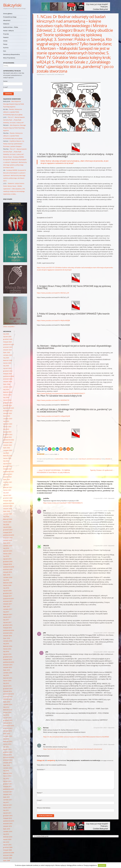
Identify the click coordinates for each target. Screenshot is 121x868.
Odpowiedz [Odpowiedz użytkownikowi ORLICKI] (111, 546)
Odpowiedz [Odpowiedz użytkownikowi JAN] (111, 511)
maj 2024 (6, 389)
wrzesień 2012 (8, 760)
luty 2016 (6, 651)
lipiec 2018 (7, 575)
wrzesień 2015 (8, 665)
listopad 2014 (7, 691)
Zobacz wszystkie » (9, 327)
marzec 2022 (7, 458)
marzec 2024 (7, 395)
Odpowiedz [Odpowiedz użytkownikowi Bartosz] (111, 728)
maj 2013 (6, 739)
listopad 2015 (7, 659)
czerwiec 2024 (8, 387)
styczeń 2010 (7, 845)
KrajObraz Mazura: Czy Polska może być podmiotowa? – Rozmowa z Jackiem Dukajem (14, 144)
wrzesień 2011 (8, 792)
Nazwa (40, 793)
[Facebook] (39, 449)
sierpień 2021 (8, 477)
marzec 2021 (7, 490)
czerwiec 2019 (8, 546)
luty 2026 (6, 334)
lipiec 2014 (7, 702)
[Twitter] (46, 449)
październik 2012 (9, 757)
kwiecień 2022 (8, 456)
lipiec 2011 (7, 797)
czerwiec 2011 (8, 800)
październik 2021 (9, 472)
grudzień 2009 (8, 847)
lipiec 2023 (7, 416)
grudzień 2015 (8, 657)
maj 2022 (6, 453)
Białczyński (12, 5)
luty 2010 (6, 842)
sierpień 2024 (8, 382)
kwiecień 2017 (8, 614)
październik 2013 (9, 726)
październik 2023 (9, 408)
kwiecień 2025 (8, 360)
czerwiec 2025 (8, 355)
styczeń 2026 (7, 337)
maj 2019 (6, 548)
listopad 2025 (7, 342)
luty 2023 (6, 429)
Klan (5, 51)
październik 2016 (9, 630)
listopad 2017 (7, 596)
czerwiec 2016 (8, 641)
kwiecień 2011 (8, 805)
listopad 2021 (7, 469)
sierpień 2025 (8, 350)
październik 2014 (9, 694)
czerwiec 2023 (8, 419)
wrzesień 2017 (8, 601)
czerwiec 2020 (8, 514)
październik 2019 (9, 535)
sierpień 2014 (8, 699)
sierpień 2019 (8, 540)
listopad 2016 (7, 628)
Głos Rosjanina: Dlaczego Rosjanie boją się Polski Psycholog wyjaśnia (14, 104)
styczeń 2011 (7, 813)
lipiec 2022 (7, 448)
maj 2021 (6, 485)
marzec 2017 (7, 617)
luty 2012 (6, 779)
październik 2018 (9, 567)
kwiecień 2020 (8, 519)
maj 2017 (6, 612)
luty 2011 (6, 810)
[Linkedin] (57, 449)
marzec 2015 (7, 681)
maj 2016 (6, 644)
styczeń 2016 (7, 654)
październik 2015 (9, 662)
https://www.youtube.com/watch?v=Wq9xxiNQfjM (53, 320)
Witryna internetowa (44, 808)
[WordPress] (65, 449)
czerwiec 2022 (8, 450)
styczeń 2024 (7, 400)
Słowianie (6, 24)
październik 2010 (9, 821)
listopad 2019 (7, 532)
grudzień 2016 (8, 625)
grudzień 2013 (8, 720)
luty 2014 (6, 715)
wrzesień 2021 (8, 474)
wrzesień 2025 (8, 347)
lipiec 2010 (7, 829)
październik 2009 (9, 853)
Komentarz (41, 769)
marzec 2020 (7, 522)
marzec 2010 (7, 839)
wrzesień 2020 (8, 506)
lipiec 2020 (7, 511)
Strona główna (8, 14)
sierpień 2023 (8, 413)
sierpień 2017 (8, 604)
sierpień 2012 (8, 763)
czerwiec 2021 (8, 482)
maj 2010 (6, 834)
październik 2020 (9, 503)
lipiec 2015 (7, 670)
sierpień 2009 (8, 858)
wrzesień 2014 (8, 696)
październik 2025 (9, 344)
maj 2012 (6, 771)
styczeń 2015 (7, 686)
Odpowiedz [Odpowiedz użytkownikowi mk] (111, 744)
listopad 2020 (7, 501)
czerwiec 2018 (8, 577)
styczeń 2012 (7, 781)
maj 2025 (6, 358)
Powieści (6, 37)
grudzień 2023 (8, 403)
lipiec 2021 (7, 479)
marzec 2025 (7, 363)
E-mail (39, 800)
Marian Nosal (7, 157)
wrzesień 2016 (8, 633)
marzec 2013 (7, 744)
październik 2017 (9, 599)
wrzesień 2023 (8, 411)
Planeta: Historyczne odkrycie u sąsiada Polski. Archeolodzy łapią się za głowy (13, 112)
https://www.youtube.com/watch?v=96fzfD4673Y (53, 400)
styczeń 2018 (7, 591)
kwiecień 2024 (8, 392)
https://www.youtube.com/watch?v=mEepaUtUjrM (53, 416)
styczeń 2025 (7, 368)
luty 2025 (6, 366)
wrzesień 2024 (8, 379)
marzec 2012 (7, 776)
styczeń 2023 (7, 432)
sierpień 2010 (8, 826)
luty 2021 (6, 493)
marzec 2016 (7, 649)
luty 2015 (6, 683)
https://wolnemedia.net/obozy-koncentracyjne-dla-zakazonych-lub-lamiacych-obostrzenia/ (73, 749)
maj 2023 (6, 421)
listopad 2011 (7, 786)
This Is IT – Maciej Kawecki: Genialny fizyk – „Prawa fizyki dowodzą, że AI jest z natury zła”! (14, 120)
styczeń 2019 (7, 559)
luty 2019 (6, 556)
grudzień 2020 (8, 498)
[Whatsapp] (53, 449)
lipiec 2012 (7, 765)
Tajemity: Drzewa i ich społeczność (102, 470)
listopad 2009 (7, 850)
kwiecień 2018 (8, 583)
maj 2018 (6, 580)
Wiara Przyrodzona (9, 58)
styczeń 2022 (7, 464)
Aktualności (7, 20)
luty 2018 (6, 588)
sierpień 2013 (8, 731)
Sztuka (5, 41)
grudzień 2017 (8, 593)
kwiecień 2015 (8, 678)
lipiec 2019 (7, 543)
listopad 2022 (7, 437)
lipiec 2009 (7, 861)
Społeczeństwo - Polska (62, 459)
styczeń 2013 (7, 749)
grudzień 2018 (8, 562)
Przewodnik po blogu (10, 17)
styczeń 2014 (7, 718)
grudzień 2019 (8, 530)
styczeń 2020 (7, 527)
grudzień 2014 (8, 689)
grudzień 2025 (8, 339)
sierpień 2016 (8, 636)
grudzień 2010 (8, 816)
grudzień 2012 (8, 752)
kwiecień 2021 (8, 487)
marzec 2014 (7, 712)
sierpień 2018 (8, 572)
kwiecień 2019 (8, 551)
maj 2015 (6, 675)
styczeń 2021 (7, 495)
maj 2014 (6, 707)
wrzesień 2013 (8, 728)
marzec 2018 (7, 585)
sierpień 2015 (8, 667)
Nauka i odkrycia (8, 31)
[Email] (72, 449)
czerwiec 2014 (8, 704)
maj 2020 (6, 517)
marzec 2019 (7, 554)
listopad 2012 (7, 755)
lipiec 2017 (7, 607)
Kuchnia (6, 48)
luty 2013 (6, 747)
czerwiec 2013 (8, 736)
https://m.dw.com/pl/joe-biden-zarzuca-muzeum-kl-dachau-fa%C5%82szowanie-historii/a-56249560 (76, 737)
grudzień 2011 (8, 784)
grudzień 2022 (8, 434)
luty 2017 (6, 620)
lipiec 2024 (7, 384)
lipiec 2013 (7, 734)
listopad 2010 (7, 818)
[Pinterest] (50, 449)
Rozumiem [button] (102, 865)
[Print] (68, 449)
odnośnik (108, 459)
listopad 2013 (7, 723)
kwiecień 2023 (8, 424)
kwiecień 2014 (8, 710)
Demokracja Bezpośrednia (11, 54)
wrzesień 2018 (8, 569)
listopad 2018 (7, 564)
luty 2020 (6, 524)
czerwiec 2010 (8, 831)
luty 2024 (6, 397)
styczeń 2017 (7, 622)
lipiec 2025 (7, 352)
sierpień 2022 (8, 445)
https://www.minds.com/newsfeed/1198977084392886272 (63, 503)
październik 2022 (9, 440)
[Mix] (61, 449)
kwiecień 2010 (8, 837)
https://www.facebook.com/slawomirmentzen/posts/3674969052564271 (61, 393)
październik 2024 (9, 376)
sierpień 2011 (8, 794)
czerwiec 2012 (8, 768)
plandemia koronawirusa (94, 459)
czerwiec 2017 (8, 609)
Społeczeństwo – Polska (11, 27)
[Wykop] (42, 449)
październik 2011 (9, 789)
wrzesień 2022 (8, 442)
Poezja (5, 44)
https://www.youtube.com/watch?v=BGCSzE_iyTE (53, 293)
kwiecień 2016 (8, 646)
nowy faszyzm (82, 459)
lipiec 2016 (7, 638)
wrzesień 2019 (8, 538)
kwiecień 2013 (8, 741)
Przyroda (6, 34)
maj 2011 (6, 802)
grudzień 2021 (8, 466)
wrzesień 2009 (8, 855)
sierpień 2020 (8, 509)
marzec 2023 (7, 427)
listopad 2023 (7, 405)
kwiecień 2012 (8, 773)
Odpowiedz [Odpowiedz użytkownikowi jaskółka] (111, 498)
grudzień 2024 (8, 371)
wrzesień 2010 (8, 824)
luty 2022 (6, 461)
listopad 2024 (7, 374)
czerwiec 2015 (8, 673)
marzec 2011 (7, 808)
